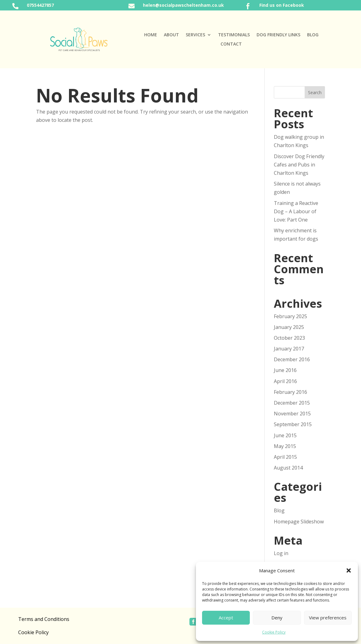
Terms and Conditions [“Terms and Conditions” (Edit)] (44, 619)
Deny (277, 618)
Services (195, 35)
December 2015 (292, 403)
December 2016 (292, 359)
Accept (226, 618)
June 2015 (285, 435)
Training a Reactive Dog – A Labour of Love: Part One (296, 211)
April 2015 (285, 457)
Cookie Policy (274, 632)
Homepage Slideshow (299, 522)
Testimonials (234, 35)
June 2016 (285, 370)
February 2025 (290, 316)
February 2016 (290, 392)
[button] (349, 570)
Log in (281, 553)
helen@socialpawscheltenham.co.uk (183, 5)
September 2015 (293, 424)
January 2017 (289, 349)
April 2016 (285, 381)
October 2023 (289, 338)
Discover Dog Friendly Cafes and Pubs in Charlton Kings (299, 165)
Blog (313, 35)
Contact (231, 44)
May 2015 (285, 446)
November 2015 (292, 414)
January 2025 (289, 327)
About (171, 35)
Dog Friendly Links (278, 35)
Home (151, 35)
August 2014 (288, 468)
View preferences (328, 618)
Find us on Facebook (282, 5)
